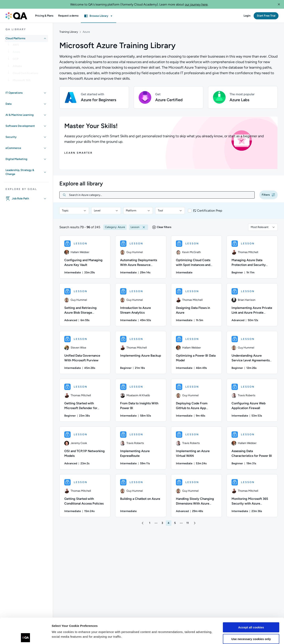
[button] (279, 4)
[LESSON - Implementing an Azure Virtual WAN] (197, 448)
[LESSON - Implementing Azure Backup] (141, 352)
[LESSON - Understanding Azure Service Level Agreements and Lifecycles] (252, 352)
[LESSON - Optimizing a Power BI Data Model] (197, 352)
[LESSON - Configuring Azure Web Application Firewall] (252, 400)
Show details (61, 636)
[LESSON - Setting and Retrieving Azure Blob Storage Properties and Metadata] (85, 305)
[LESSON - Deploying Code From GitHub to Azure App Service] (197, 400)
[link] (30, 46)
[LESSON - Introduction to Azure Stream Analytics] (141, 305)
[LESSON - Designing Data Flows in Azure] (197, 305)
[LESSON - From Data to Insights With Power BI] (141, 400)
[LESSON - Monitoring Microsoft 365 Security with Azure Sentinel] (252, 496)
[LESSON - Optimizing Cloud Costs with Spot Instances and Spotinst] (197, 257)
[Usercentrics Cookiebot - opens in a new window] (26, 636)
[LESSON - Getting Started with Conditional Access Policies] (85, 496)
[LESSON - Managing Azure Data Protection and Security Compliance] (252, 257)
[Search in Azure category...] (160, 195)
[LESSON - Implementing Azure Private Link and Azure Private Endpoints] (252, 305)
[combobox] (74, 211)
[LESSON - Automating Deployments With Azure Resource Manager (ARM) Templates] (141, 257)
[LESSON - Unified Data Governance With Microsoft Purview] (85, 352)
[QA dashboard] (16, 16)
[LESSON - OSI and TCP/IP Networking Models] (85, 448)
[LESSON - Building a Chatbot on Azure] (141, 496)
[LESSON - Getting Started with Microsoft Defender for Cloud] (85, 400)
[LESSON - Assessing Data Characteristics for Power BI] (252, 448)
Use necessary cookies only (251, 613)
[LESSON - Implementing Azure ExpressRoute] (141, 448)
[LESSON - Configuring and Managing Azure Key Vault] (85, 257)
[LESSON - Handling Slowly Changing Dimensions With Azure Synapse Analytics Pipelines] (197, 496)
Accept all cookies (251, 602)
